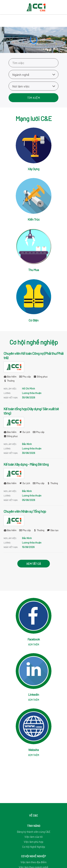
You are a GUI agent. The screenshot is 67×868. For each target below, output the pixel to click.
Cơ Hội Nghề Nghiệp (34, 847)
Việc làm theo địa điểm (33, 862)
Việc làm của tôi (34, 837)
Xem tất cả (34, 564)
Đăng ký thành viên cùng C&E (34, 832)
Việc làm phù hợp (33, 842)
